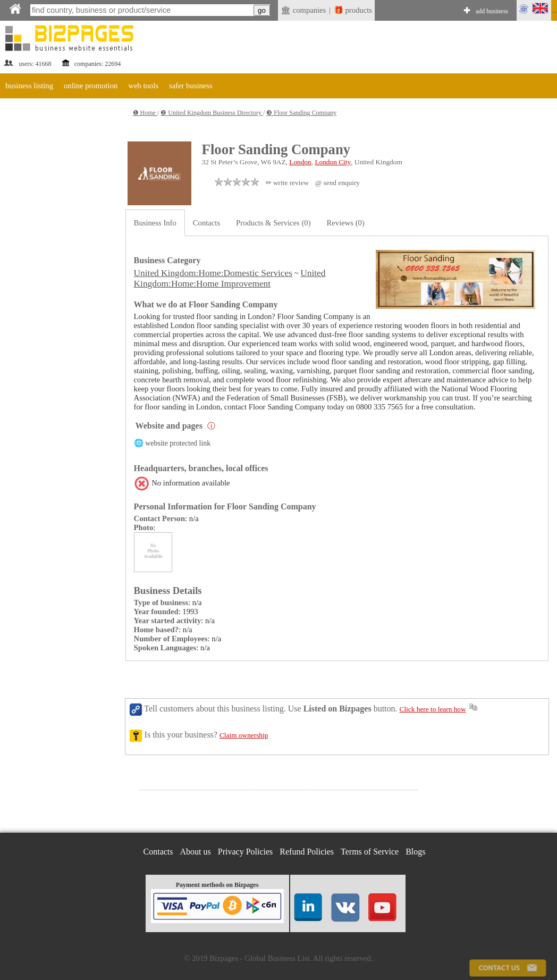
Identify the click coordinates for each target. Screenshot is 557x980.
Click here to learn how (433, 709)
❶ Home (145, 113)
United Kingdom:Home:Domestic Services (213, 273)
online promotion (91, 86)
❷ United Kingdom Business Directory (212, 113)
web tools (143, 86)
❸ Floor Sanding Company (301, 113)
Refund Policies (307, 852)
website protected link (178, 443)
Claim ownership (244, 735)
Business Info (155, 223)
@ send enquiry (337, 183)
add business (492, 11)
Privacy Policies (246, 852)
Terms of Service (370, 852)
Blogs (415, 852)
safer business (191, 86)
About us (196, 852)
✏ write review (287, 183)
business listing (29, 86)
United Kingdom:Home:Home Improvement (230, 278)
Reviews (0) (346, 223)
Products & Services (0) (273, 223)
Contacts (206, 223)
